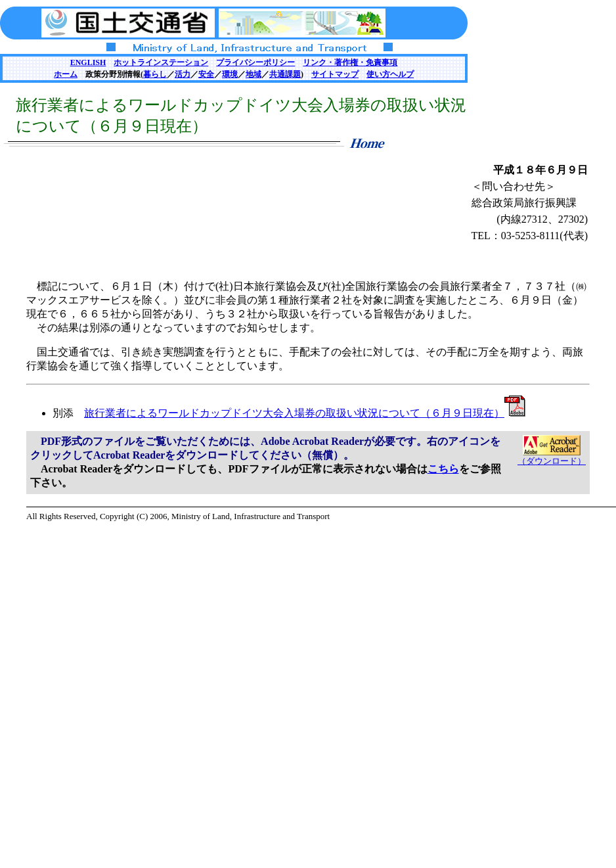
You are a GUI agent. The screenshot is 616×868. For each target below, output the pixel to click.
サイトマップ (335, 74)
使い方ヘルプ (390, 74)
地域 (253, 74)
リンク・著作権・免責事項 (350, 62)
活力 (183, 74)
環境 (230, 74)
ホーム (66, 74)
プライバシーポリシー (255, 62)
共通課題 (285, 74)
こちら (443, 469)
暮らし (155, 74)
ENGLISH (88, 62)
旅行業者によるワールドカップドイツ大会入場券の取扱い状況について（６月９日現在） (305, 413)
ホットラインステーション (161, 62)
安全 (206, 74)
